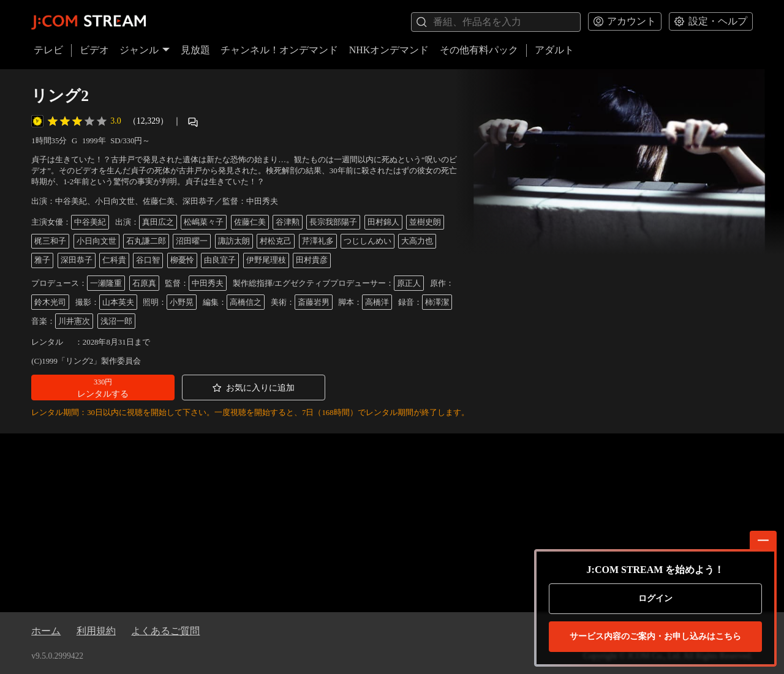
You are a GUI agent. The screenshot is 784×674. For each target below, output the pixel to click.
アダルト (554, 50)
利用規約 (96, 631)
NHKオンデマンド (389, 50)
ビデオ (94, 50)
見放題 (195, 50)
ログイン (655, 598)
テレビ (48, 50)
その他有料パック (479, 50)
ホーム (46, 631)
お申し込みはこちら (655, 637)
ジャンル (145, 50)
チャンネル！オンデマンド (279, 50)
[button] (103, 388)
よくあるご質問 (165, 631)
